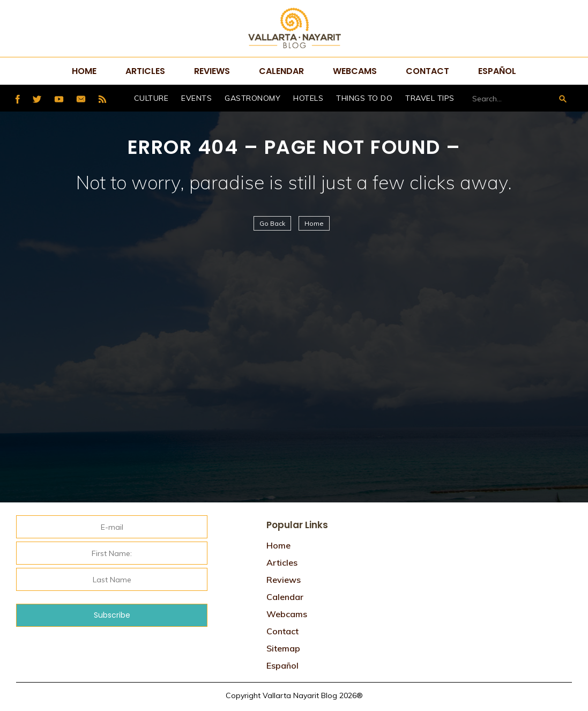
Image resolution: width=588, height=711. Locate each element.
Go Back (272, 223)
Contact (427, 71)
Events (196, 98)
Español (497, 71)
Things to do (364, 98)
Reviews (212, 71)
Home (84, 71)
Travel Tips (430, 98)
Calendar (281, 71)
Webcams (355, 71)
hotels (308, 98)
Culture (151, 98)
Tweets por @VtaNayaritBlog (471, 518)
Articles (145, 71)
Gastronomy (252, 98)
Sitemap (283, 648)
